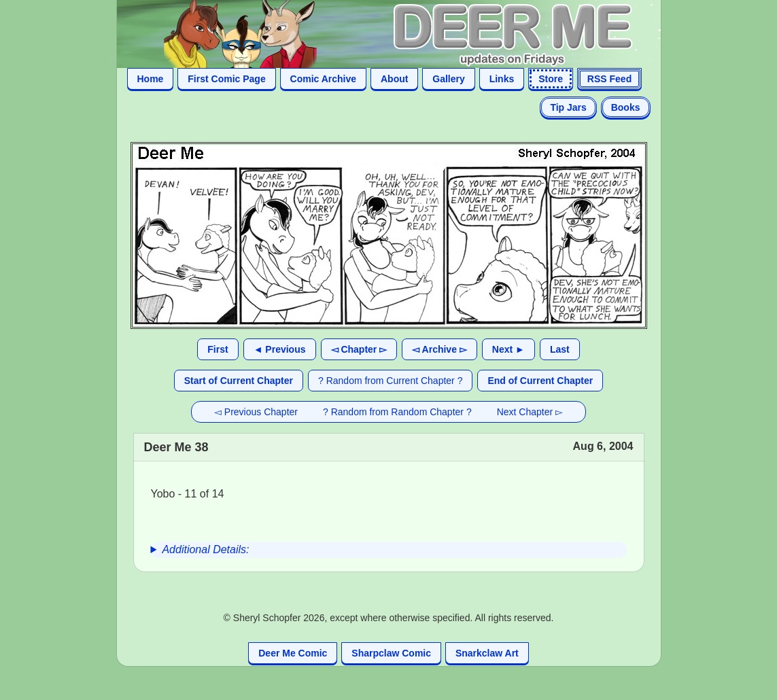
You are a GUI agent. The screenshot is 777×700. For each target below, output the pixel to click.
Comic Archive (324, 79)
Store (551, 79)
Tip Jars (568, 107)
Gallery (448, 79)
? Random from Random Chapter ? (397, 412)
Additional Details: (205, 549)
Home (151, 79)
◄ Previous (280, 349)
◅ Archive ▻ (439, 349)
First (218, 349)
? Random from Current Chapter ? (390, 381)
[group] (389, 550)
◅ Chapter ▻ (359, 349)
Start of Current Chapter (239, 381)
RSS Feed (609, 79)
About (394, 79)
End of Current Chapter (540, 381)
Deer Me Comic (293, 653)
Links (502, 79)
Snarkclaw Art (487, 653)
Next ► (508, 349)
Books (626, 107)
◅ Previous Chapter (256, 412)
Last (560, 349)
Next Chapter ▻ (530, 412)
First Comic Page (226, 79)
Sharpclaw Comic (391, 653)
